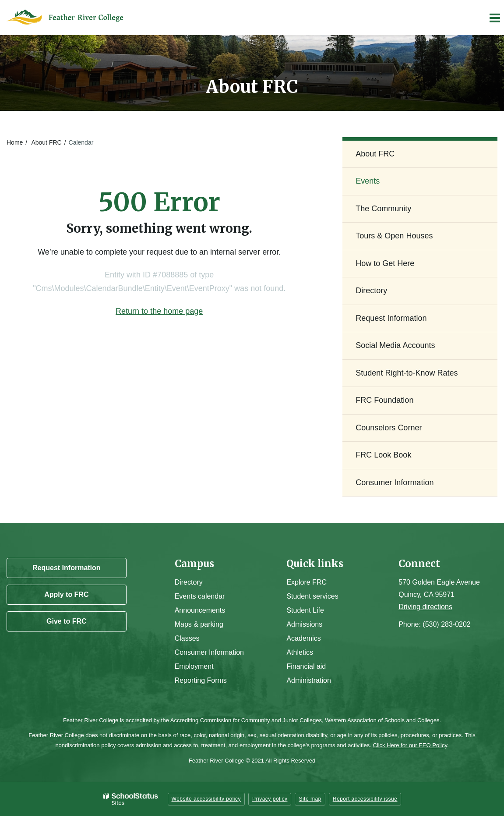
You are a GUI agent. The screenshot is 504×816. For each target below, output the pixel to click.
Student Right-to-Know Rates (407, 373)
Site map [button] (310, 799)
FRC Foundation (384, 400)
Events (368, 181)
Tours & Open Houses (394, 236)
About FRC (46, 142)
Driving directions (425, 607)
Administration (308, 680)
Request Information (391, 318)
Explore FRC (307, 582)
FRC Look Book (383, 455)
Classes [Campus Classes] (187, 638)
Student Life (305, 610)
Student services (312, 596)
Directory (371, 291)
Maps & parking (199, 624)
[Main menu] (494, 18)
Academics (303, 638)
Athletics (300, 652)
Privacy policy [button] (270, 799)
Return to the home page (159, 311)
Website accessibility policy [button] (206, 799)
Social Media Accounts (395, 345)
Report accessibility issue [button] (365, 799)
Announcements (200, 610)
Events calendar (200, 596)
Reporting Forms (201, 680)
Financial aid (306, 666)
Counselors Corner (389, 428)
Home (15, 142)
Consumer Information (395, 483)
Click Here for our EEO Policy (410, 745)
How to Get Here (385, 263)
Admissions (304, 624)
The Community (383, 209)
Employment (194, 666)
